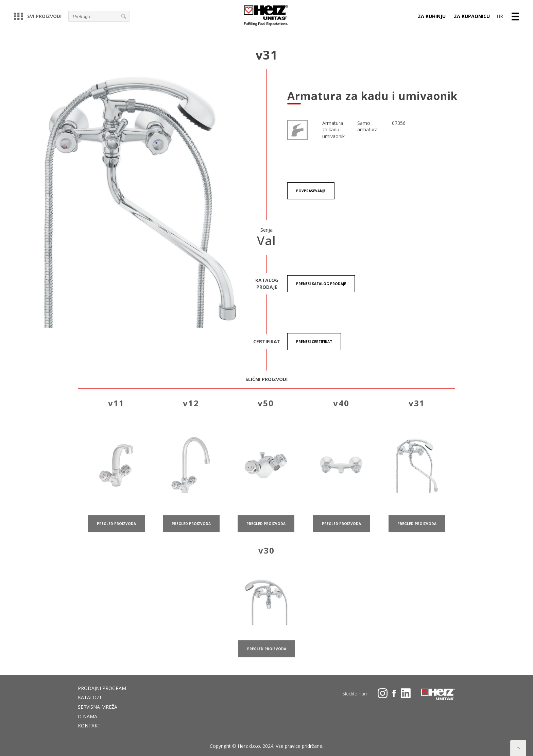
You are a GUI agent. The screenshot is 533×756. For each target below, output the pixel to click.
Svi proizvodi (38, 16)
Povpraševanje (311, 191)
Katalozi (89, 697)
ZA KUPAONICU (472, 16)
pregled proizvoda (116, 531)
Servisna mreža (98, 707)
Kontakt (89, 726)
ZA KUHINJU (432, 16)
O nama (88, 716)
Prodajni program (102, 688)
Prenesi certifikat (314, 342)
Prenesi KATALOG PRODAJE (321, 284)
